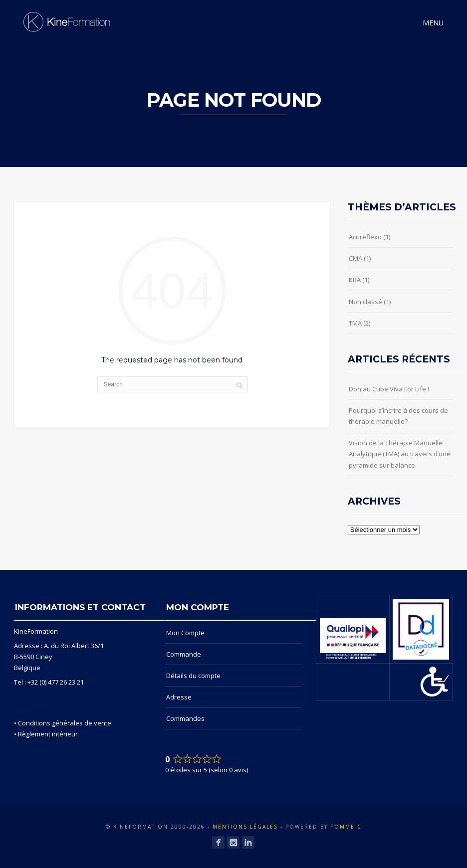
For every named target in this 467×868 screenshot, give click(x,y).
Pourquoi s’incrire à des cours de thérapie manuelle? (398, 416)
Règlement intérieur (48, 734)
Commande (184, 654)
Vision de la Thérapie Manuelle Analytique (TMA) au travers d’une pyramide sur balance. (400, 454)
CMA (355, 258)
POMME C (346, 827)
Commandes (185, 718)
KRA (355, 280)
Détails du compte (193, 676)
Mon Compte (185, 633)
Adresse (179, 697)
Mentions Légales (245, 827)
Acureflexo (365, 237)
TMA (355, 323)
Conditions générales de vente (65, 723)
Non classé (365, 302)
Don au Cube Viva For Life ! (389, 389)
